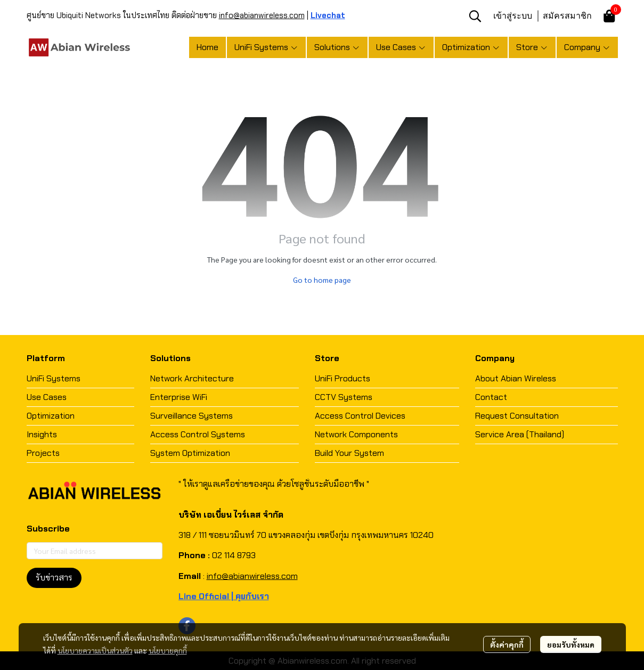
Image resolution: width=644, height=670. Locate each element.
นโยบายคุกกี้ (168, 650)
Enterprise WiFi (179, 397)
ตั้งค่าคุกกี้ (507, 644)
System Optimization (190, 453)
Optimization (51, 416)
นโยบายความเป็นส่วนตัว (95, 650)
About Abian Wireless (516, 378)
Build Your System (349, 453)
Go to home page (322, 280)
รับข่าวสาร (54, 578)
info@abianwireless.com (262, 15)
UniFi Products (343, 378)
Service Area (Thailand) (520, 434)
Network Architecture (192, 378)
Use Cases (47, 397)
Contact (491, 397)
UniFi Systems (54, 378)
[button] (475, 16)
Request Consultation (517, 416)
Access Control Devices (360, 416)
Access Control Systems (198, 434)
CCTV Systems (344, 397)
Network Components (356, 434)
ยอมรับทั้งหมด (571, 644)
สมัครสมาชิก (567, 15)
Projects (43, 453)
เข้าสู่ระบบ (513, 15)
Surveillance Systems (191, 416)
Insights (42, 434)
